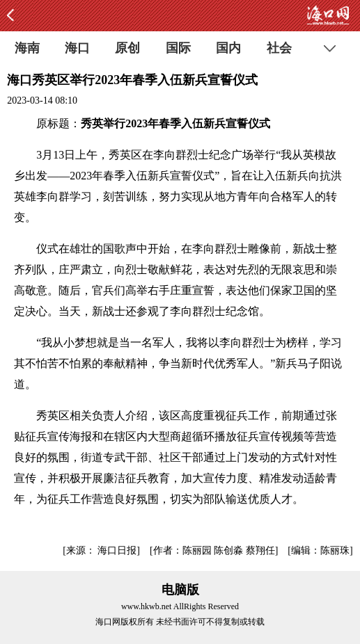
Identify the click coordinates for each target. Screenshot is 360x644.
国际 (178, 48)
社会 (279, 48)
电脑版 (180, 590)
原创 (127, 48)
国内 (228, 48)
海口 (77, 48)
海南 (27, 48)
